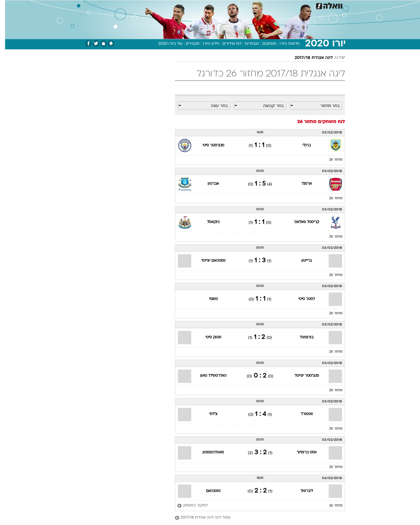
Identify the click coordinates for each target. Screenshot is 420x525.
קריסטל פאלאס (302, 222)
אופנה (149, 5)
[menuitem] (302, 5)
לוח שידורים (227, 44)
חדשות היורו (284, 44)
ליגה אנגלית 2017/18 (309, 58)
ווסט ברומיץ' (302, 452)
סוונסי (208, 299)
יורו (337, 58)
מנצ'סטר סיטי (208, 145)
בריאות (207, 5)
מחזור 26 (331, 160)
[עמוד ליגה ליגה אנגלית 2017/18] (255, 518)
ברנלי (301, 145)
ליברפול (302, 491)
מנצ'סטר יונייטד (302, 376)
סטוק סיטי (208, 337)
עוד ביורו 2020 (165, 44)
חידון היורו (206, 44)
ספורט (287, 5)
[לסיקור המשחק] (187, 506)
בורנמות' (301, 337)
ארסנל (302, 184)
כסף (237, 5)
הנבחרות (247, 44)
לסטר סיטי (301, 299)
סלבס (252, 5)
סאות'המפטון (208, 452)
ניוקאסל (208, 222)
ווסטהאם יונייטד (208, 261)
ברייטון (301, 261)
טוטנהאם (208, 491)
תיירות (189, 5)
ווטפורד (302, 414)
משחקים (264, 44)
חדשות (305, 5)
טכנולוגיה (168, 5)
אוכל (223, 5)
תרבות (269, 5)
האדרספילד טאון (208, 376)
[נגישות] (7, 5)
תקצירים (188, 44)
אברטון (208, 184)
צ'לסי (208, 414)
